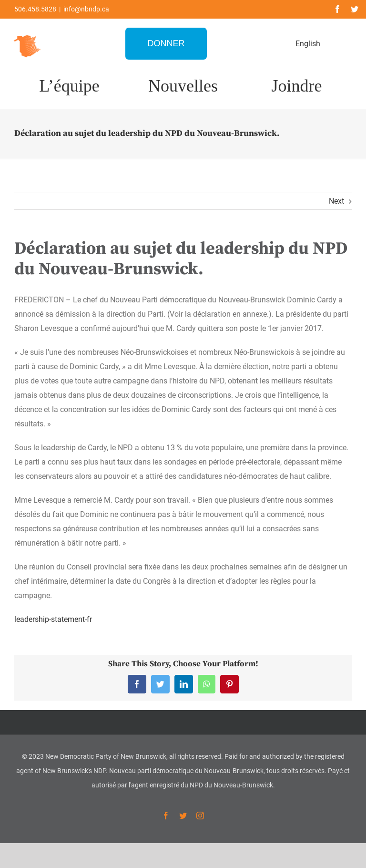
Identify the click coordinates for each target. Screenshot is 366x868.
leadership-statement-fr (53, 619)
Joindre (297, 86)
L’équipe (69, 86)
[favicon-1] (28, 34)
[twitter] (355, 9)
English (308, 44)
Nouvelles (183, 86)
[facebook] (337, 9)
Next (336, 201)
